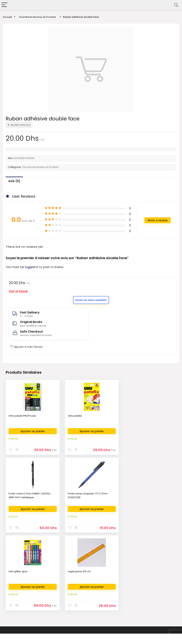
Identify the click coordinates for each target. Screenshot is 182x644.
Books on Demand (17, 619)
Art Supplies (73, 579)
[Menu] (5, 5)
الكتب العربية (12, 573)
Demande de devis (78, 596)
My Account (133, 596)
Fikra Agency (101, 633)
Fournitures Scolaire (78, 573)
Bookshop (11, 568)
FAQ (129, 590)
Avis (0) (14, 181)
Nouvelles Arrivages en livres (23, 590)
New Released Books (18, 602)
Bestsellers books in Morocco (23, 607)
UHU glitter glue (77, 494)
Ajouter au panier (32, 431)
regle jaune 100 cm (137, 494)
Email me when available (91, 300)
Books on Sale (14, 613)
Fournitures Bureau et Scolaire (37, 17)
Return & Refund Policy (140, 579)
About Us (132, 568)
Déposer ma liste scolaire (82, 590)
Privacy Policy (135, 573)
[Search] (176, 5)
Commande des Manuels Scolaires (87, 585)
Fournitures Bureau (77, 568)
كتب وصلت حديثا (14, 596)
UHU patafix (74, 416)
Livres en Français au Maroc (22, 585)
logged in (32, 267)
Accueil (7, 17)
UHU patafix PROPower (22, 416)
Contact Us (133, 585)
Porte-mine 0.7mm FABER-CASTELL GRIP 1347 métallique (147, 418)
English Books (13, 579)
